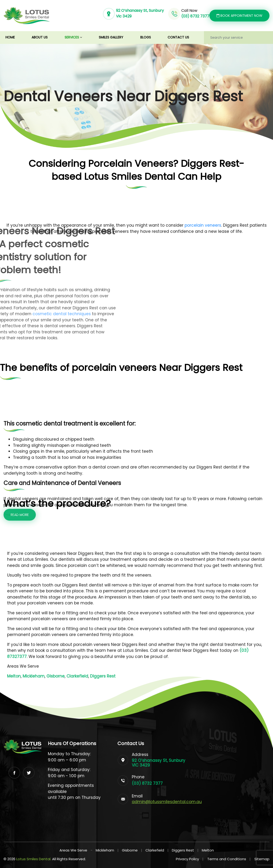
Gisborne (130, 850)
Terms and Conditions (229, 859)
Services (73, 37)
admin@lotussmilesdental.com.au (167, 802)
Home (15, 37)
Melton (208, 850)
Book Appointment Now (239, 16)
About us (40, 37)
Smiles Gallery (111, 37)
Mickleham (105, 850)
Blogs (146, 37)
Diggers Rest (183, 850)
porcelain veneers (203, 392)
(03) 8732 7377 (195, 16)
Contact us (178, 37)
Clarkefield (155, 850)
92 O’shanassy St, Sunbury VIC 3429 (159, 763)
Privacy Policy (190, 859)
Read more (20, 682)
